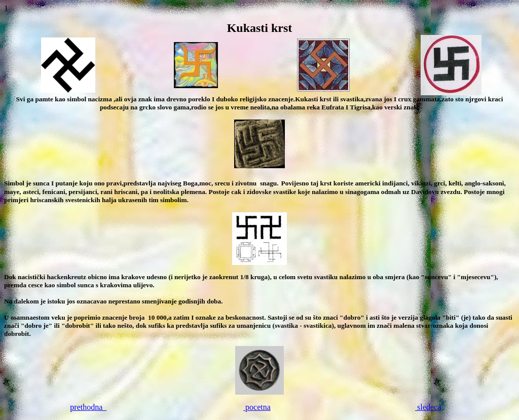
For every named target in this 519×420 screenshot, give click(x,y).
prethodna (88, 407)
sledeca (428, 407)
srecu (221, 183)
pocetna (257, 407)
